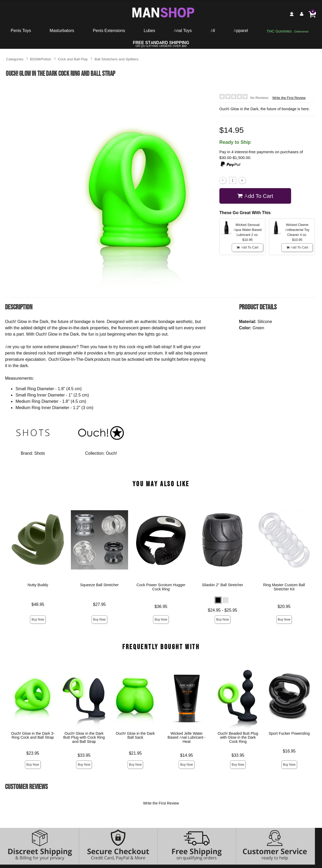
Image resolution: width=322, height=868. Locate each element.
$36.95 (161, 606)
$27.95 (99, 604)
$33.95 (84, 755)
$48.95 (38, 604)
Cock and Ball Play (73, 59)
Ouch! (111, 453)
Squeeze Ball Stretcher (99, 585)
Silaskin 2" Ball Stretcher (222, 585)
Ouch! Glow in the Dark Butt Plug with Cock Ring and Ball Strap (84, 737)
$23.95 (33, 753)
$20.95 (284, 606)
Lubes (150, 30)
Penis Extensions (109, 30)
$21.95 (135, 753)
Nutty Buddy (38, 585)
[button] (218, 600)
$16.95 (289, 751)
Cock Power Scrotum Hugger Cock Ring (161, 587)
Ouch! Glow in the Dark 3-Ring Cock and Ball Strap (33, 735)
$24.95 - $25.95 (223, 610)
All (213, 30)
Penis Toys (21, 30)
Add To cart (255, 196)
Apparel (241, 30)
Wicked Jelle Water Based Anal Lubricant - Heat (187, 737)
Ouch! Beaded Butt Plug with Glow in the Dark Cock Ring (238, 737)
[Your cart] (312, 14)
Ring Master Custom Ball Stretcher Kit (284, 587)
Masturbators (62, 30)
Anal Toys (183, 30)
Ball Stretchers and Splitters (117, 59)
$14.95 (187, 755)
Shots (40, 453)
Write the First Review (289, 98)
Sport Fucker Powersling (289, 733)
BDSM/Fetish (41, 59)
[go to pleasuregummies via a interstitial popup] (287, 31)
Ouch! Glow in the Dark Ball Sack (135, 735)
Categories (15, 59)
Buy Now (38, 619)
